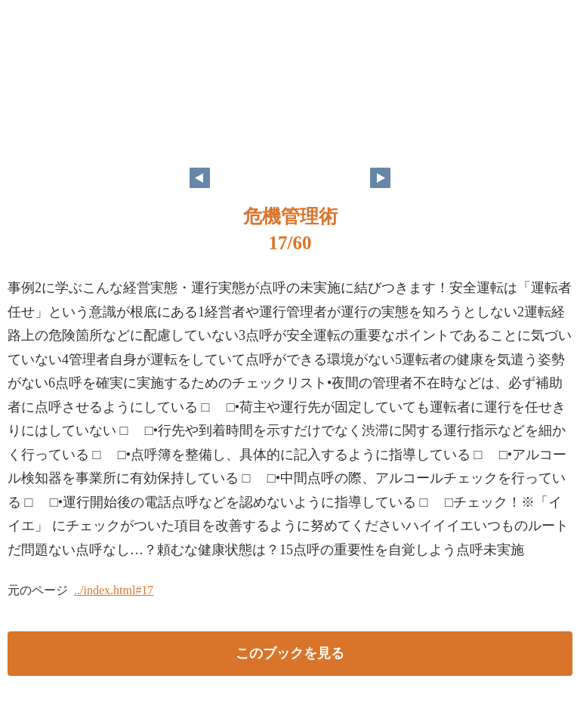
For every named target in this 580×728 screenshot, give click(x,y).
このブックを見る (290, 653)
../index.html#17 (114, 590)
